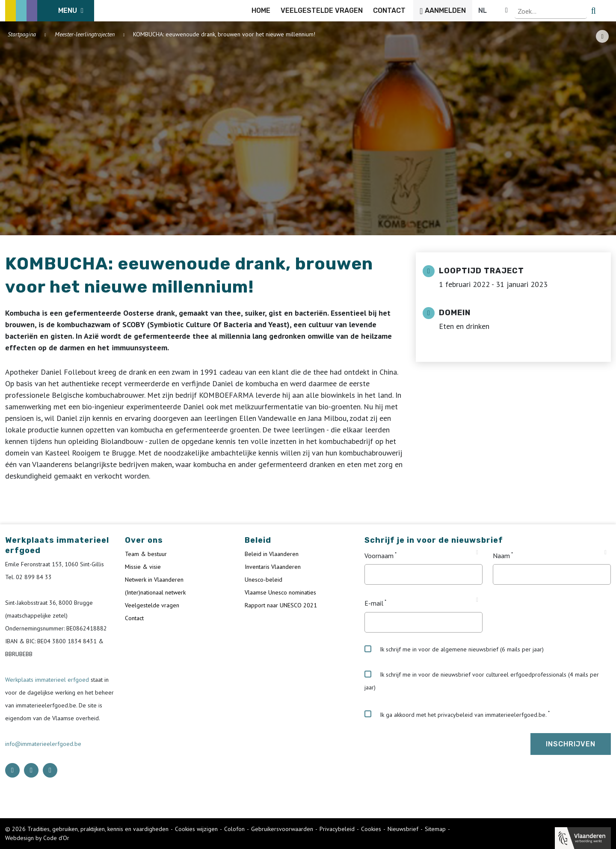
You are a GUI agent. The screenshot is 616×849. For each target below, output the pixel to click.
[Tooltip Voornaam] (477, 553)
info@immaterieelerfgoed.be (43, 744)
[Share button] (602, 36)
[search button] (606, 11)
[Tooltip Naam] (606, 553)
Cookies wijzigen (196, 829)
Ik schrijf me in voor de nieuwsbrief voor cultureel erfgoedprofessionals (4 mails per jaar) (482, 681)
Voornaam (379, 556)
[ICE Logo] (50, 11)
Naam (501, 556)
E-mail (374, 603)
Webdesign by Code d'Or (37, 838)
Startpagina (22, 34)
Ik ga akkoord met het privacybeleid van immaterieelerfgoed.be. (456, 714)
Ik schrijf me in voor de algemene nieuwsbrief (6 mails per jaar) (454, 649)
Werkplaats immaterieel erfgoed (48, 680)
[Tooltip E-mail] (477, 600)
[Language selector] (582, 11)
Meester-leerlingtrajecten (85, 34)
